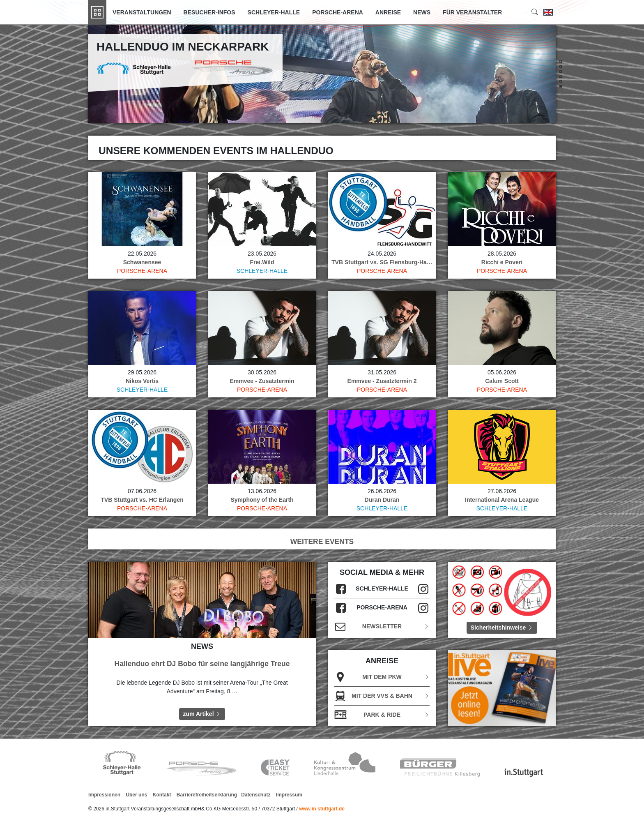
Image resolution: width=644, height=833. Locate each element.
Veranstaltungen (142, 12)
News (422, 12)
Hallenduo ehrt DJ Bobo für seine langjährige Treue (202, 664)
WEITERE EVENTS (322, 542)
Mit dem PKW (382, 677)
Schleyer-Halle (274, 12)
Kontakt (162, 795)
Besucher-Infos (209, 12)
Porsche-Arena (338, 12)
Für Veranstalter (472, 12)
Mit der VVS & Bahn (382, 696)
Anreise (388, 12)
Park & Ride (382, 715)
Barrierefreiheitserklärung (207, 795)
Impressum (289, 795)
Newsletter (382, 626)
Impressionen (104, 795)
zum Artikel (202, 714)
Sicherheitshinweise (502, 628)
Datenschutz (256, 795)
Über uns (136, 795)
